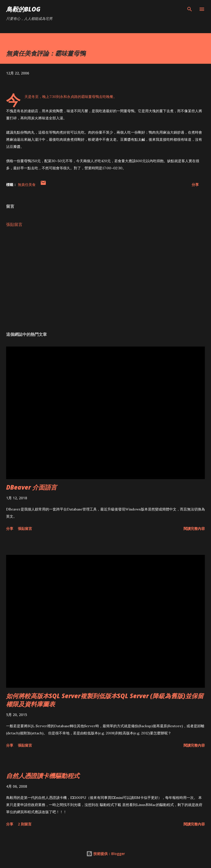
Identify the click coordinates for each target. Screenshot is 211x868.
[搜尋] (190, 9)
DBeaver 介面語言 (31, 487)
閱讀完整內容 (194, 528)
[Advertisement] (105, 279)
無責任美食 (27, 184)
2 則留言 (25, 824)
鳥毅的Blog (23, 9)
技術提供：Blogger (106, 854)
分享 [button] (195, 184)
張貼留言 (14, 224)
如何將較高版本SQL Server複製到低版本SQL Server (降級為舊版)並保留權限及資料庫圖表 (105, 700)
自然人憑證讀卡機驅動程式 (43, 776)
